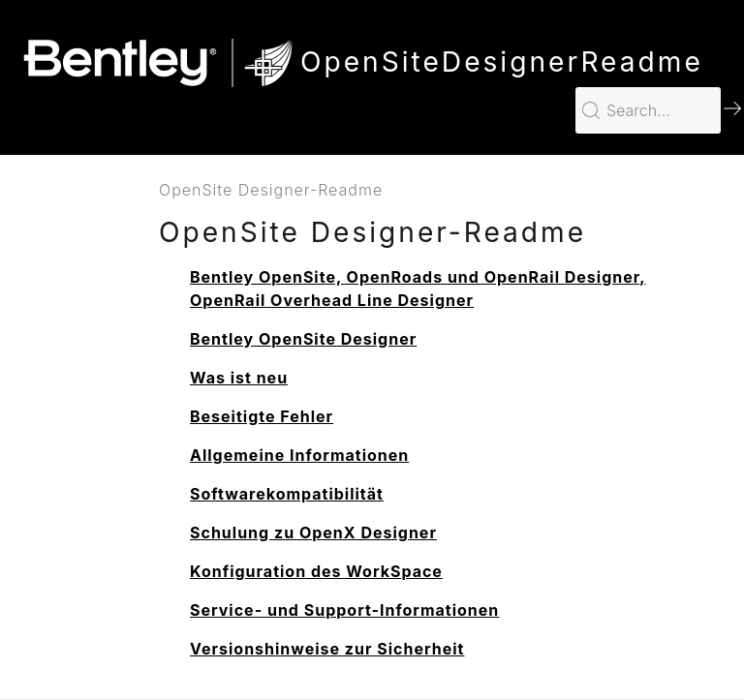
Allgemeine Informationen (299, 455)
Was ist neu (239, 378)
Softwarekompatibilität (287, 494)
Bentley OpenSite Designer (303, 339)
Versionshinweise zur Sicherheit (327, 649)
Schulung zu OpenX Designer (313, 533)
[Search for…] (648, 110)
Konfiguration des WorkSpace (316, 571)
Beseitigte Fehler (262, 416)
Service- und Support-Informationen (344, 610)
